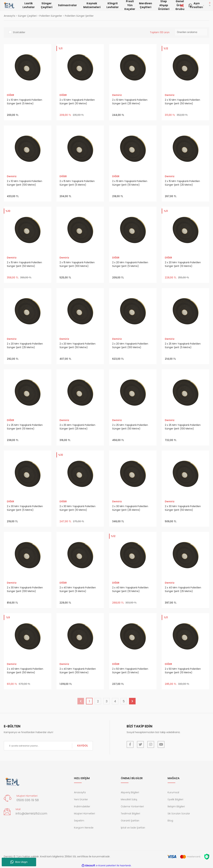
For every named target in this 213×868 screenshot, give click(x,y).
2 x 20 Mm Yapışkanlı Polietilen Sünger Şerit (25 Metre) (25, 345)
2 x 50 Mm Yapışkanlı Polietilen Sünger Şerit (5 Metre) (130, 671)
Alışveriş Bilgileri (130, 792)
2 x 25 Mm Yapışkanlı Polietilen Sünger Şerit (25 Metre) (77, 427)
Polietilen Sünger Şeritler (79, 16)
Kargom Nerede (84, 828)
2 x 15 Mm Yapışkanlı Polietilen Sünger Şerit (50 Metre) (24, 264)
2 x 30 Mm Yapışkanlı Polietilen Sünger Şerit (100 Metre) (25, 589)
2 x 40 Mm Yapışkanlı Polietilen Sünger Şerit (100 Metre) (78, 671)
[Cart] (210, 5)
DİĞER (10, 95)
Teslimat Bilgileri (130, 814)
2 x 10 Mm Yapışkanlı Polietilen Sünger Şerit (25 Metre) (130, 102)
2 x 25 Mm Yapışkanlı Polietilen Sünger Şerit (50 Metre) (130, 427)
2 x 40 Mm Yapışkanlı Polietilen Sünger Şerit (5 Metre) (78, 589)
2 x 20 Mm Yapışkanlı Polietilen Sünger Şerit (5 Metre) (130, 264)
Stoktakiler (19, 32)
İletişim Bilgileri (176, 806)
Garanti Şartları (130, 821)
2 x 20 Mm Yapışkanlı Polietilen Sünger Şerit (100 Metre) (130, 345)
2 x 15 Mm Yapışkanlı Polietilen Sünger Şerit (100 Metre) (77, 264)
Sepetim (79, 821)
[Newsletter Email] (48, 746)
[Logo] (9, 5)
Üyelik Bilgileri (175, 799)
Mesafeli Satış (129, 799)
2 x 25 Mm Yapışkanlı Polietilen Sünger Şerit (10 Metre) (25, 427)
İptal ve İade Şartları (133, 828)
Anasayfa (80, 792)
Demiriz (117, 95)
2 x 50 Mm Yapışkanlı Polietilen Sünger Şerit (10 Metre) (183, 671)
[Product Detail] (60, 49)
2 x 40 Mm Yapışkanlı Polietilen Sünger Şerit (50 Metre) (25, 671)
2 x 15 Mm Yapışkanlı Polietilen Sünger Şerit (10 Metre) (130, 183)
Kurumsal (173, 792)
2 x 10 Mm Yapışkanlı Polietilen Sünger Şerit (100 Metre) (25, 183)
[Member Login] (204, 5)
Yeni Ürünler (81, 799)
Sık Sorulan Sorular (179, 814)
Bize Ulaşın (19, 862)
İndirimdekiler (82, 806)
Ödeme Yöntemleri (132, 806)
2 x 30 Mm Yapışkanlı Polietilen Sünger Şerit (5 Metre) (25, 508)
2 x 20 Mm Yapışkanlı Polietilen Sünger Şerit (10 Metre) (183, 264)
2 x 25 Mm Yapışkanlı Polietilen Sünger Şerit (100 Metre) (183, 427)
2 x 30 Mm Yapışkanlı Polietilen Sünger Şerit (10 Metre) (78, 508)
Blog (170, 821)
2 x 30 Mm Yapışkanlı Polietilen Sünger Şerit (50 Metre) (183, 508)
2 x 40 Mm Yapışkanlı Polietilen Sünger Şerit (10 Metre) (130, 589)
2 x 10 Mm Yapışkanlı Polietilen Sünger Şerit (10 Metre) (77, 102)
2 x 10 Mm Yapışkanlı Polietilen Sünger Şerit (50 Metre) (182, 102)
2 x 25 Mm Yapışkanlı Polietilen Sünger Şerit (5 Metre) (183, 345)
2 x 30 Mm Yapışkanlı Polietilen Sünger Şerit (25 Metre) (130, 508)
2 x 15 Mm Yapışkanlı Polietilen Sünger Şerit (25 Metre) (182, 183)
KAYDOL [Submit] (83, 746)
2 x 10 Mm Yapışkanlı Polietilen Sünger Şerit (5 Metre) (25, 102)
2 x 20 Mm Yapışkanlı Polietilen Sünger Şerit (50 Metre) (78, 345)
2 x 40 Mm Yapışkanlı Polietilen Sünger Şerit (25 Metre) (183, 589)
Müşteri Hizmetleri (84, 814)
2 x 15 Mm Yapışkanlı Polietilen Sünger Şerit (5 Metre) (77, 183)
